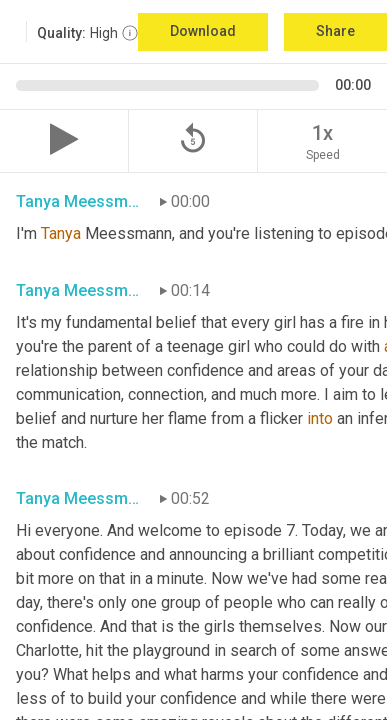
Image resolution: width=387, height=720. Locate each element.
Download (203, 31)
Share (335, 31)
